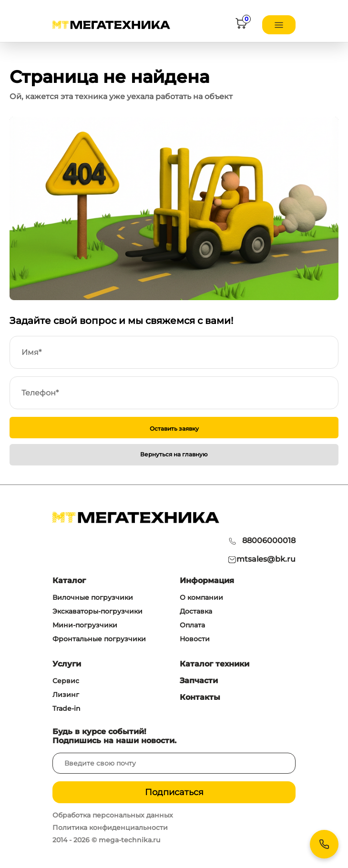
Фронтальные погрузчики (99, 639)
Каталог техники (215, 664)
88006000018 (269, 540)
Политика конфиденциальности (110, 828)
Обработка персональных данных (113, 815)
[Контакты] (324, 844)
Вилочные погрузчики (93, 597)
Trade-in (67, 708)
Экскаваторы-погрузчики (97, 611)
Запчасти (199, 681)
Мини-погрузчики (85, 625)
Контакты (200, 697)
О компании (201, 597)
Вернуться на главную (174, 454)
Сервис (66, 681)
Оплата (192, 625)
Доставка (196, 611)
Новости (195, 639)
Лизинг (66, 695)
